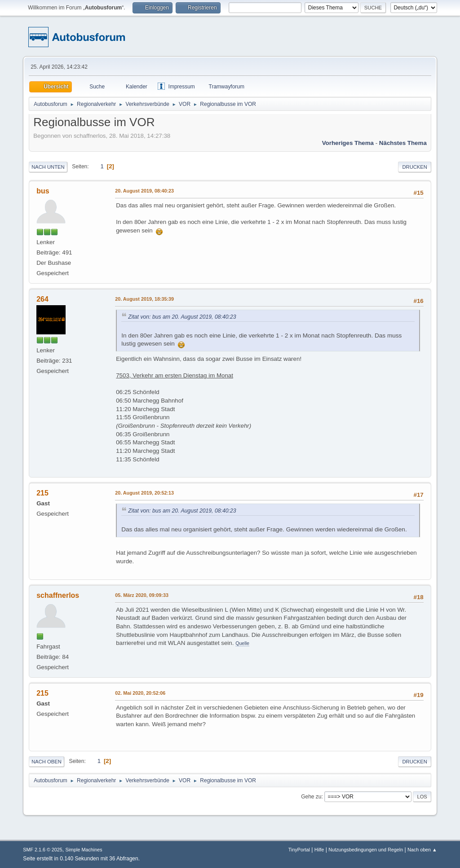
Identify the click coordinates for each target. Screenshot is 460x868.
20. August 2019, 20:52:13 (144, 493)
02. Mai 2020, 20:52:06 (140, 693)
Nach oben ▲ (422, 850)
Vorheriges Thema (348, 143)
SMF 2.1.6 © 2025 (43, 850)
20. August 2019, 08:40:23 (144, 191)
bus (43, 191)
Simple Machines (84, 850)
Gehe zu (311, 797)
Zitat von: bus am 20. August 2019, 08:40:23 (182, 317)
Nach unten (48, 167)
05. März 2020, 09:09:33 (142, 595)
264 (42, 299)
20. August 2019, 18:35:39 (144, 299)
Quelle (242, 643)
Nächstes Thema (403, 143)
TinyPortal (299, 850)
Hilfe (319, 850)
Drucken (414, 167)
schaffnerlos (58, 595)
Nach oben (46, 762)
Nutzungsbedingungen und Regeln (366, 850)
